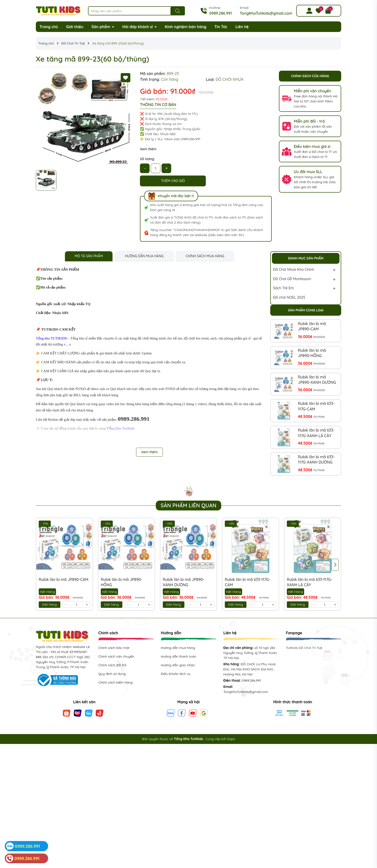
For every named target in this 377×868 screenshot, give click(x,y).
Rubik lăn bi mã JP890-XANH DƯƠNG (317, 380)
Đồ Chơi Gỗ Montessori (292, 279)
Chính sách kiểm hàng (115, 682)
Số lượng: (147, 159)
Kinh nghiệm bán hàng (185, 27)
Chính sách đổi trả (112, 665)
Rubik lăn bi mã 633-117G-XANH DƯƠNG (316, 459)
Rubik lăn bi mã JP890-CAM (312, 326)
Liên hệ (242, 27)
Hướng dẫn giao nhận (178, 665)
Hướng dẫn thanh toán (179, 656)
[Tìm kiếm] (178, 11)
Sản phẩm (101, 27)
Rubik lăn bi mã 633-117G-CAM (316, 406)
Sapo (231, 739)
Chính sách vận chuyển (116, 656)
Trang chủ (49, 27)
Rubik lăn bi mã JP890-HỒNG (312, 353)
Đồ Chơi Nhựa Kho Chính (294, 269)
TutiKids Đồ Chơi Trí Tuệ (304, 648)
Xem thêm (148, 149)
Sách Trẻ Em (283, 288)
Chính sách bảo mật (114, 648)
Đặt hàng (50, 604)
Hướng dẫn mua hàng (178, 648)
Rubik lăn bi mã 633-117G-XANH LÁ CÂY (316, 433)
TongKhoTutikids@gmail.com (266, 13)
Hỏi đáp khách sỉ (138, 27)
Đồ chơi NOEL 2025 (289, 297)
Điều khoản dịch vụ (176, 674)
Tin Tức (221, 27)
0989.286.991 (220, 13)
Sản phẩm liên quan (188, 505)
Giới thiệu (75, 27)
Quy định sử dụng (112, 674)
